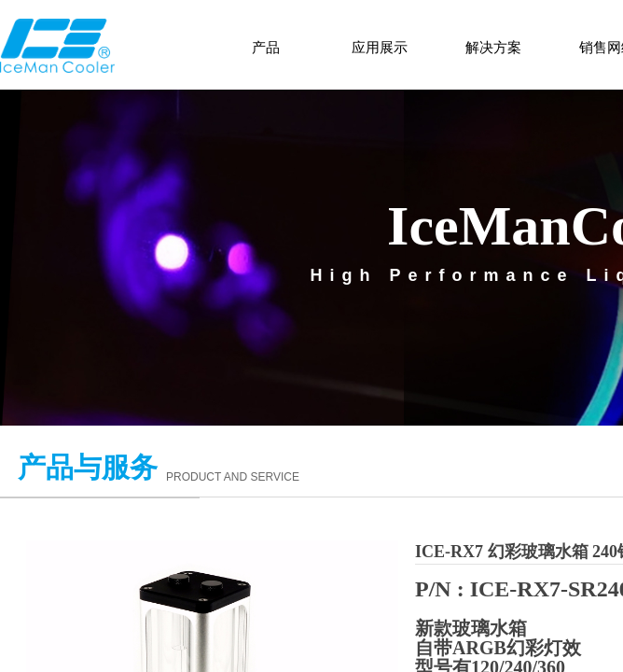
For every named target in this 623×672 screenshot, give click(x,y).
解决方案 (493, 48)
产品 (266, 48)
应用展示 (380, 48)
